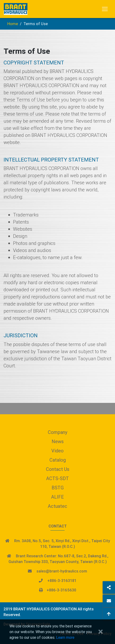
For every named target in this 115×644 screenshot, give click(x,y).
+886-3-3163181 (62, 581)
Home (13, 24)
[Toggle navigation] (105, 9)
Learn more (65, 637)
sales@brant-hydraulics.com (62, 571)
